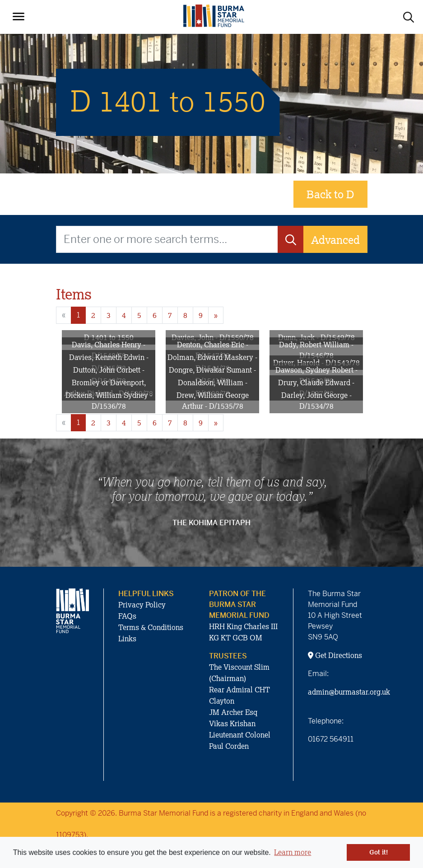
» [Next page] (216, 315)
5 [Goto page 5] (139, 315)
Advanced (335, 240)
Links (127, 639)
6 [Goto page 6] (155, 315)
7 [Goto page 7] (170, 315)
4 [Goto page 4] (124, 315)
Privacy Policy (142, 605)
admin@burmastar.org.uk (349, 692)
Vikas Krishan (232, 723)
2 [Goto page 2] (93, 315)
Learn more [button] (293, 852)
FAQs (127, 616)
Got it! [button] (379, 852)
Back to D (330, 194)
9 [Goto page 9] (201, 315)
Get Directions (335, 655)
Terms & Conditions (151, 627)
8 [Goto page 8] (185, 315)
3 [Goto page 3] (109, 315)
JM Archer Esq (233, 712)
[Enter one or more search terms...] (167, 239)
